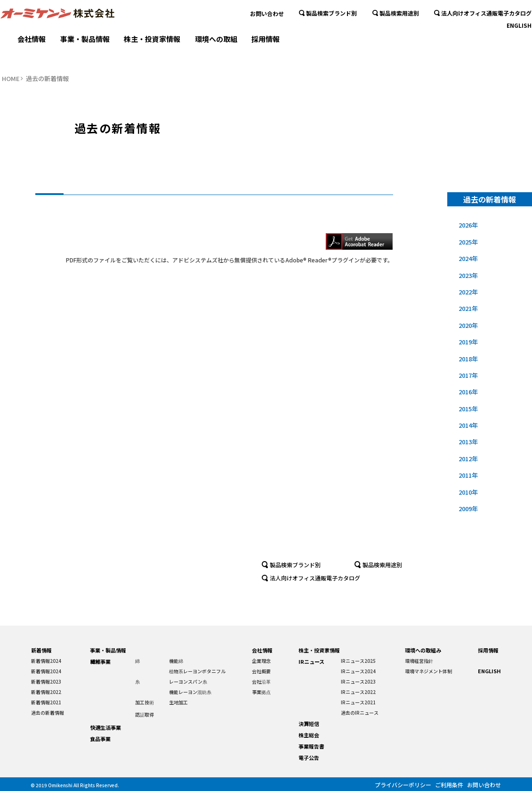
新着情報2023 (46, 681)
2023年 (469, 275)
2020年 (469, 325)
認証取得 (145, 714)
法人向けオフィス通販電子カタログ (483, 33)
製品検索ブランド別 (328, 33)
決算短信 (309, 724)
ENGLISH (519, 45)
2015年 (469, 409)
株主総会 (309, 735)
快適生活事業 (105, 727)
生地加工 (178, 702)
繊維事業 (100, 661)
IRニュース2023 (358, 681)
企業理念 (261, 661)
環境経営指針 (419, 661)
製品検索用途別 (396, 33)
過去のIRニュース (360, 713)
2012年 (469, 459)
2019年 (469, 342)
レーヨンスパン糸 (188, 681)
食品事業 (100, 739)
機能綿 (176, 661)
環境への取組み (423, 650)
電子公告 (309, 758)
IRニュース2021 (358, 702)
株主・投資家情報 (152, 55)
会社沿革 (261, 681)
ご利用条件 (447, 784)
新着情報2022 (46, 692)
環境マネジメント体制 (428, 671)
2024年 (469, 258)
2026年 (469, 225)
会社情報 (32, 55)
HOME (11, 79)
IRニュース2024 (358, 671)
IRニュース (311, 661)
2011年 (469, 475)
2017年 (469, 375)
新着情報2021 (46, 702)
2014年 (469, 425)
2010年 (469, 492)
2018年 (469, 359)
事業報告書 (311, 746)
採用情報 (266, 55)
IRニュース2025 (358, 661)
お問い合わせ (267, 33)
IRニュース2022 (358, 692)
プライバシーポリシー (398, 784)
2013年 (469, 442)
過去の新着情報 (48, 713)
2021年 (469, 308)
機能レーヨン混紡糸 (190, 692)
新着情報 (41, 650)
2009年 (469, 509)
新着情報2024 (46, 661)
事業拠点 (261, 692)
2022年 (469, 292)
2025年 (469, 242)
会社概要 (261, 671)
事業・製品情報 (85, 55)
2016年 (469, 392)
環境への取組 (216, 55)
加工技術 (145, 702)
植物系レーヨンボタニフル (197, 671)
